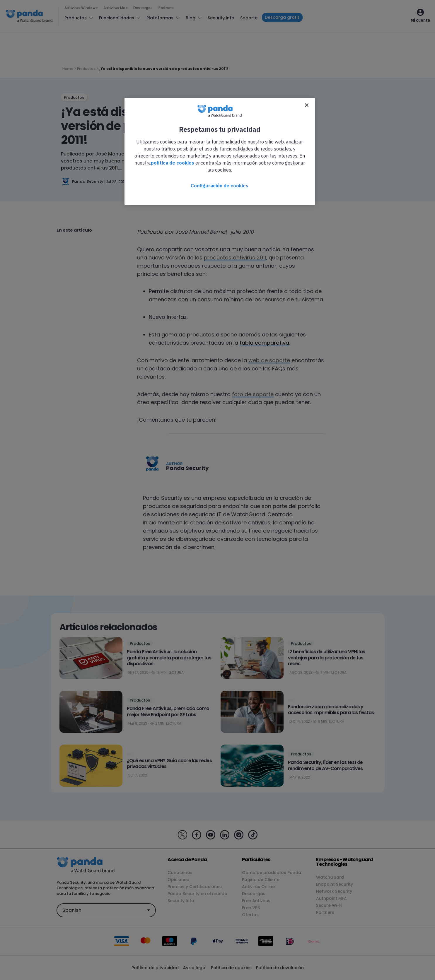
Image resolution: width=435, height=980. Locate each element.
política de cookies (173, 163)
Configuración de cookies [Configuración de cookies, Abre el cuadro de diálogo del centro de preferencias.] (220, 186)
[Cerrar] (307, 105)
